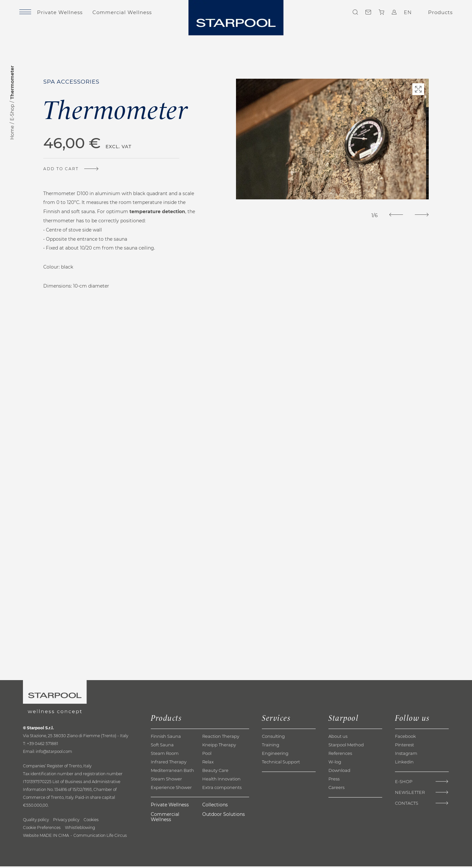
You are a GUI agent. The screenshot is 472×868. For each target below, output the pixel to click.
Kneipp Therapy (219, 746)
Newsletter (410, 794)
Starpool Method (346, 746)
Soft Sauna (162, 746)
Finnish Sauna (166, 738)
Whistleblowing (80, 829)
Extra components (222, 789)
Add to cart (64, 168)
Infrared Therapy (169, 763)
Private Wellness (67, 14)
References (340, 755)
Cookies (91, 821)
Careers (336, 789)
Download (339, 772)
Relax (208, 763)
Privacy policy (66, 821)
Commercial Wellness (130, 14)
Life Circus (117, 837)
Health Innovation (221, 780)
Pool (207, 755)
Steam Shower (166, 780)
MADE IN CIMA (54, 837)
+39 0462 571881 (42, 745)
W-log (335, 763)
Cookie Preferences (42, 829)
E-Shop (12, 112)
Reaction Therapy (221, 738)
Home (12, 133)
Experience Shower (171, 789)
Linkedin (404, 763)
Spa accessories (74, 82)
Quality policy (36, 821)
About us (338, 738)
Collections (215, 806)
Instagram (406, 755)
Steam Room (165, 755)
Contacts (365, 14)
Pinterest (404, 746)
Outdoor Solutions (224, 816)
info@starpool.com (54, 753)
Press (334, 780)
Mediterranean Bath (172, 772)
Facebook (405, 738)
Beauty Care (215, 772)
